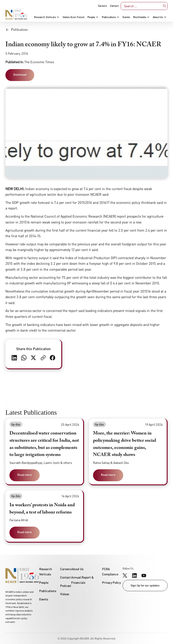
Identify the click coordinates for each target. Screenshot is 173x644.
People (91, 17)
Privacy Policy (111, 582)
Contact (114, 6)
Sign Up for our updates (145, 585)
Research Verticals (45, 17)
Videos (65, 594)
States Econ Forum (74, 17)
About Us (158, 17)
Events (126, 17)
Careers (102, 6)
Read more (25, 475)
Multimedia (140, 17)
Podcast (66, 586)
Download (20, 74)
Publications (109, 17)
